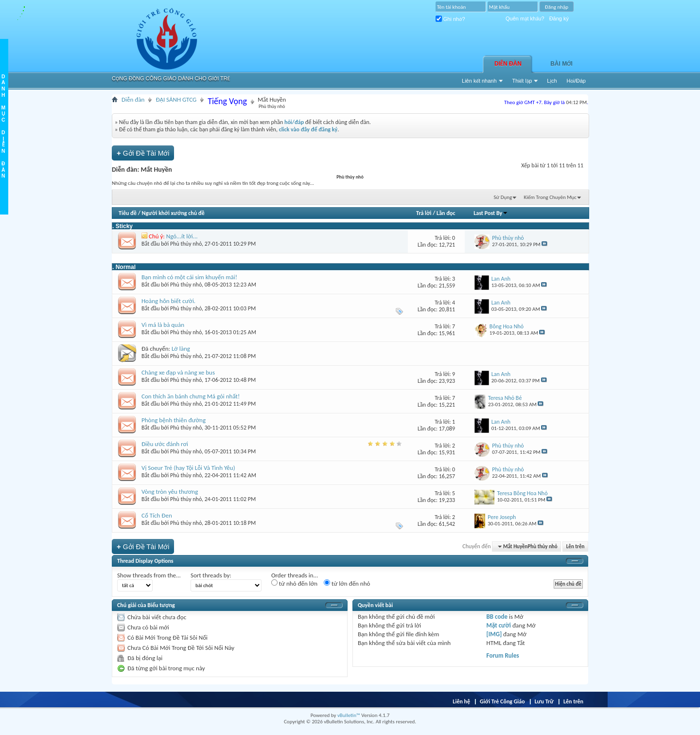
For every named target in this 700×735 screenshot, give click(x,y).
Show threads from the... (149, 575)
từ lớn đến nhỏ (347, 583)
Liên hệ (461, 701)
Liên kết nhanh (479, 81)
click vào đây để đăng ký (308, 129)
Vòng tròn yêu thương (170, 492)
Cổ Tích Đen (157, 515)
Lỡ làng (181, 349)
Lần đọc (446, 213)
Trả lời (424, 213)
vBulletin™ (349, 715)
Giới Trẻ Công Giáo (502, 701)
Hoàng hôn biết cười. (168, 301)
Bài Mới (561, 64)
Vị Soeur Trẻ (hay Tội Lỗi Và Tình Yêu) (188, 468)
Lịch (552, 81)
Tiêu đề (128, 213)
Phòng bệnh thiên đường (174, 420)
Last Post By (491, 213)
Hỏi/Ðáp (576, 81)
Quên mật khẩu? (525, 18)
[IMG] (494, 634)
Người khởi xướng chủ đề (173, 213)
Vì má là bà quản (163, 325)
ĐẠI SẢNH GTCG (176, 99)
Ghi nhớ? (450, 19)
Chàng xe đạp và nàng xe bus (178, 372)
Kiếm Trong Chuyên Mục (550, 197)
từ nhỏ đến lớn (294, 583)
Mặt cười (499, 625)
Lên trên (576, 547)
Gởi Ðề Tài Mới (143, 153)
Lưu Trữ (544, 701)
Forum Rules (503, 655)
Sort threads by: (211, 575)
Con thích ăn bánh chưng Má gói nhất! (191, 396)
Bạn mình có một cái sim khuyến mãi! (189, 277)
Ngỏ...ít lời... (182, 236)
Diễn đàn (508, 64)
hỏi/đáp (294, 122)
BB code (497, 617)
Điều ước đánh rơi (165, 444)
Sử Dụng (503, 197)
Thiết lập (522, 81)
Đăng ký (559, 18)
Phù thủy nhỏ (186, 244)
